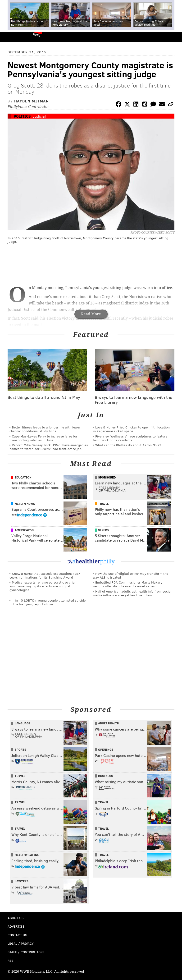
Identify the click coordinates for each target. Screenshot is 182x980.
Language (23, 723)
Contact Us (17, 935)
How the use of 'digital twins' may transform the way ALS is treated (130, 575)
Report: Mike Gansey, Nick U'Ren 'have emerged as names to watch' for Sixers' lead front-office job (49, 447)
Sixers (103, 530)
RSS (10, 960)
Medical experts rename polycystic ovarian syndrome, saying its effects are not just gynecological (43, 586)
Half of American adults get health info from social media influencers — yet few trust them (132, 593)
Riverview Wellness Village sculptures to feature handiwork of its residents (130, 438)
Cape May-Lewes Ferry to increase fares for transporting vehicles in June (43, 438)
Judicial (39, 116)
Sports (20, 750)
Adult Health (109, 723)
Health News (25, 504)
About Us (16, 918)
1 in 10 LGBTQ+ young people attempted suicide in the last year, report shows (48, 602)
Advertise (16, 926)
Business (106, 776)
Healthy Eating (27, 855)
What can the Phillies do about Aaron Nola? (128, 445)
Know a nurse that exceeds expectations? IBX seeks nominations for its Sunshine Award (45, 575)
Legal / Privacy (21, 943)
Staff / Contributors (26, 952)
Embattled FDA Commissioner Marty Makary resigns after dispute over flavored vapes (128, 584)
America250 (24, 530)
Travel (103, 504)
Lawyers (22, 881)
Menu (174, 37)
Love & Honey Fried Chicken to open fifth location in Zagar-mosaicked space (131, 429)
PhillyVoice (11, 37)
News (37, 35)
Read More (91, 314)
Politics (22, 116)
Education (23, 477)
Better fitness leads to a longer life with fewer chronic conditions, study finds (45, 429)
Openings (106, 750)
